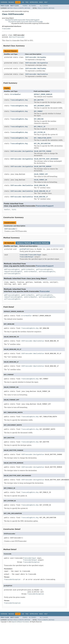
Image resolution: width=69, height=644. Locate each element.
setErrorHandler (30, 272)
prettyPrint (24, 249)
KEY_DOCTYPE (39, 100)
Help (46, 2)
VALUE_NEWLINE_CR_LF (42, 191)
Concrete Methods (42, 243)
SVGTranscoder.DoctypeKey (36, 57)
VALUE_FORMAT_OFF (41, 174)
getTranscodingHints (44, 269)
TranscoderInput (35, 255)
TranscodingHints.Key (19, 100)
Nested (10, 8)
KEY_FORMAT (38, 111)
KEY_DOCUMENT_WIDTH (42, 106)
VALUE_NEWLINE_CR (41, 185)
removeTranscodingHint (13, 272)
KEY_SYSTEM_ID (40, 132)
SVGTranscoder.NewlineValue (37, 74)
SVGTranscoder (10, 229)
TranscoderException (31, 562)
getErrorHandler (28, 269)
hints (14, 210)
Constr (21, 8)
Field (15, 8)
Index (41, 2)
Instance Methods (24, 243)
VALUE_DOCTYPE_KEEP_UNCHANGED (46, 159)
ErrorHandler (16, 94)
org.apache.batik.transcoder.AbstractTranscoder (26, 22)
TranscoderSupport (45, 206)
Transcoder (6, 29)
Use (23, 2)
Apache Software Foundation (21, 622)
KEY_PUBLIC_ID (40, 127)
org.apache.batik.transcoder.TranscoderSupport (22, 20)
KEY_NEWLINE (39, 119)
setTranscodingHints (47, 272)
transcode (24, 255)
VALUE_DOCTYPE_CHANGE (43, 151)
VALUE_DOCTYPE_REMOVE (43, 166)
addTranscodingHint (12, 269)
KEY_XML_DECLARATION (42, 144)
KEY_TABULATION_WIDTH (43, 138)
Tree (27, 2)
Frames (25, 6)
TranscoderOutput (27, 257)
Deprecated (34, 2)
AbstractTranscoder (17, 37)
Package (11, 2)
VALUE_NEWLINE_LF (41, 197)
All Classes (44, 6)
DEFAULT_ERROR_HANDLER (43, 94)
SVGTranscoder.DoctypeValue (37, 63)
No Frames (32, 6)
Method (27, 8)
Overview (4, 2)
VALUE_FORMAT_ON (40, 180)
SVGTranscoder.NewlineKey (36, 68)
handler (7, 210)
